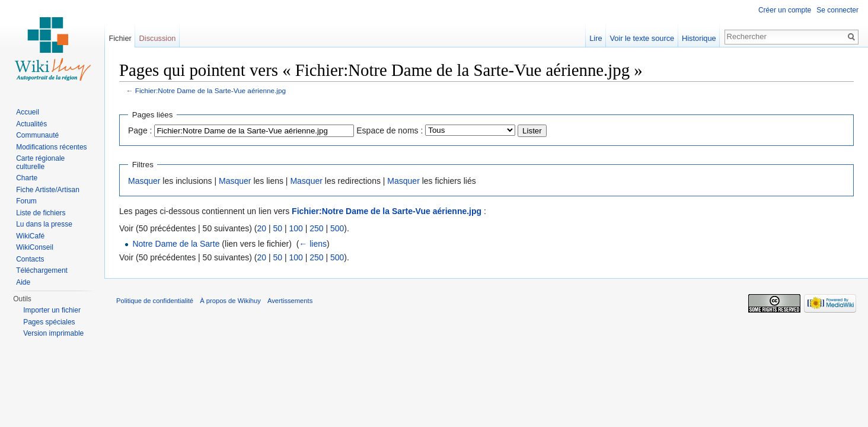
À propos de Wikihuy (230, 301)
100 (296, 228)
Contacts (30, 259)
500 (337, 228)
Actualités (31, 124)
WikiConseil (35, 247)
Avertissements (290, 301)
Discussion (158, 38)
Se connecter (837, 10)
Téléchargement (42, 270)
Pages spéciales (49, 322)
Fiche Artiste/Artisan (48, 190)
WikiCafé (30, 236)
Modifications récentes (51, 147)
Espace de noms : (390, 130)
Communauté (37, 135)
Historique (699, 38)
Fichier (120, 38)
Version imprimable (53, 333)
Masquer (144, 181)
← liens (313, 244)
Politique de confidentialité (155, 301)
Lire (596, 38)
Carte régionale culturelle (40, 162)
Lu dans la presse (44, 224)
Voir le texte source (642, 38)
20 (261, 228)
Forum (26, 201)
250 (316, 228)
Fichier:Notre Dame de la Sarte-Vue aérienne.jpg (210, 90)
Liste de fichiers (41, 213)
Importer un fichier (52, 310)
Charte (27, 178)
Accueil (28, 112)
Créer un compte (785, 10)
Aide (23, 282)
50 (277, 228)
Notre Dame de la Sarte (176, 244)
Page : (140, 130)
